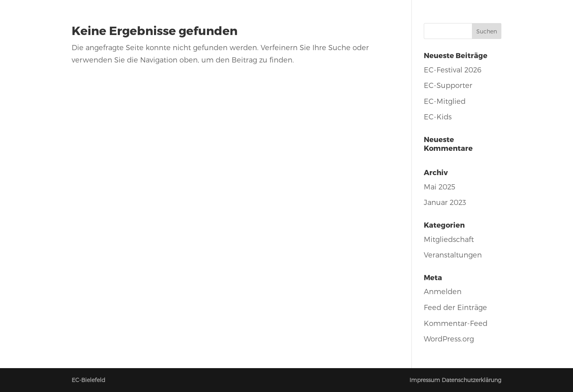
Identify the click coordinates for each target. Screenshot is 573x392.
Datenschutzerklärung (472, 380)
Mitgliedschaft (449, 239)
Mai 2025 (439, 186)
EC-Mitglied (445, 101)
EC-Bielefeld (89, 380)
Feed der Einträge (455, 307)
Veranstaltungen (453, 255)
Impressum (425, 380)
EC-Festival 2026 (453, 69)
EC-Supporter (448, 85)
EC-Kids (438, 116)
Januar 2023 (445, 202)
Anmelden (443, 291)
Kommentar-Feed (456, 323)
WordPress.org (449, 338)
